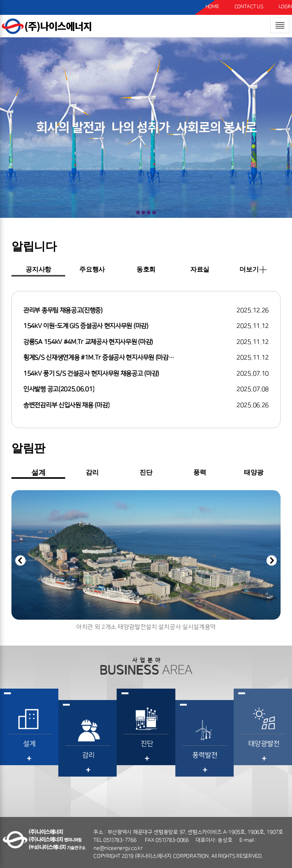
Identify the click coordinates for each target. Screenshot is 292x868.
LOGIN (286, 6)
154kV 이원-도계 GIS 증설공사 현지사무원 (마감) (86, 326)
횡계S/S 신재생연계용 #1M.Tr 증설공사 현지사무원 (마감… (99, 358)
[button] (272, 562)
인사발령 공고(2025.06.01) (59, 389)
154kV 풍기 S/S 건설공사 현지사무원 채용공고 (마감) (91, 374)
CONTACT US (249, 6)
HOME (212, 6)
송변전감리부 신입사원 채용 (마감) (66, 405)
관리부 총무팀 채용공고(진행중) (63, 310)
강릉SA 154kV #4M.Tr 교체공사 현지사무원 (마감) (88, 342)
